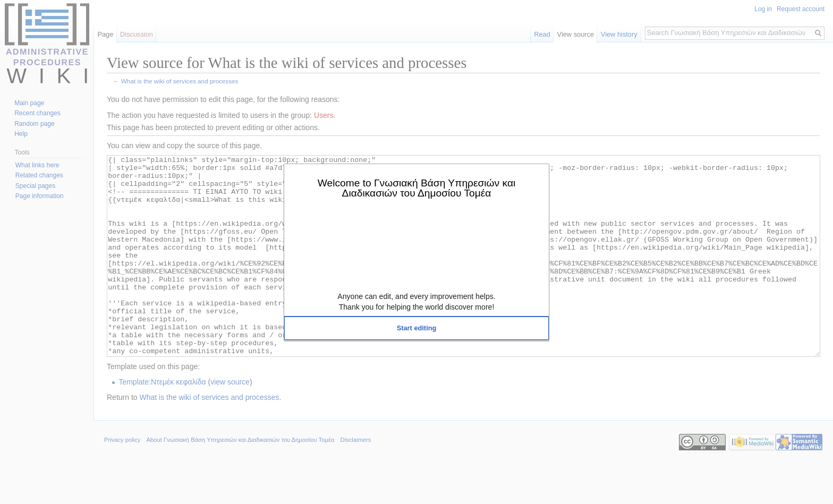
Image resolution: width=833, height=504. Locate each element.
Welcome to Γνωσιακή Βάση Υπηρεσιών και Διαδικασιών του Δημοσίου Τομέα (417, 188)
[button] (416, 328)
